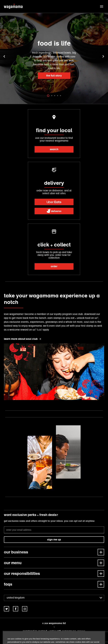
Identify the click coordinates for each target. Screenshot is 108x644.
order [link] (54, 266)
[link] (54, 202)
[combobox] (54, 598)
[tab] (48, 96)
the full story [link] (54, 76)
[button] (102, 6)
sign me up (54, 540)
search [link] (54, 149)
